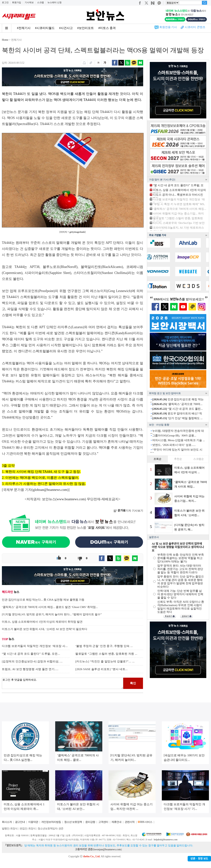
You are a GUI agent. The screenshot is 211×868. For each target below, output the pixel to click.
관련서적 (130, 822)
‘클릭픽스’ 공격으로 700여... (177, 404)
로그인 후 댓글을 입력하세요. (63, 683)
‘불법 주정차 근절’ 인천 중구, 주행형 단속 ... (104, 646)
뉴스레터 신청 (55, 2)
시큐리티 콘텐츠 (195, 27)
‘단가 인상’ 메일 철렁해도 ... (177, 418)
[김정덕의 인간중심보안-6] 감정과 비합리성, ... (32, 661)
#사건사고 (66, 28)
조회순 (157, 459)
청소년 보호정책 (73, 822)
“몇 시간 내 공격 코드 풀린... (177, 409)
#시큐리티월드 (45, 28)
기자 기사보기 (128, 511)
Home (5, 40)
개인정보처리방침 (51, 822)
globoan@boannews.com (50, 490)
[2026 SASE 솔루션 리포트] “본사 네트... (102, 669)
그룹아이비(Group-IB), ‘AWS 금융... (174, 436)
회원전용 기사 (168, 27)
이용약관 (33, 822)
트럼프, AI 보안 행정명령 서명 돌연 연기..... (30, 669)
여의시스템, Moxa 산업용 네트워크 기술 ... (179, 440)
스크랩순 (199, 459)
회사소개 (7, 822)
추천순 (178, 459)
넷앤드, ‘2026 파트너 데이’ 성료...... (174, 445)
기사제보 (29, 2)
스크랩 (41, 2)
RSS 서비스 (146, 822)
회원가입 (17, 2)
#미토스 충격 (107, 28)
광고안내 (20, 822)
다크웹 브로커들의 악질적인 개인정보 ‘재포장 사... (35, 646)
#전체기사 (24, 28)
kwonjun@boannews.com (107, 849)
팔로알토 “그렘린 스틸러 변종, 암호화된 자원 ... (106, 654)
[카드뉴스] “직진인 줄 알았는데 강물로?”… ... (105, 661)
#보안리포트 (86, 28)
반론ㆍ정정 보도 (199, 859)
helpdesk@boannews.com (166, 840)
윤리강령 (90, 822)
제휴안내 (116, 822)
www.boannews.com (71, 499)
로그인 (5, 2)
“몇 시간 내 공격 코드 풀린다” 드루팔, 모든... (31, 654)
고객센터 (103, 822)
